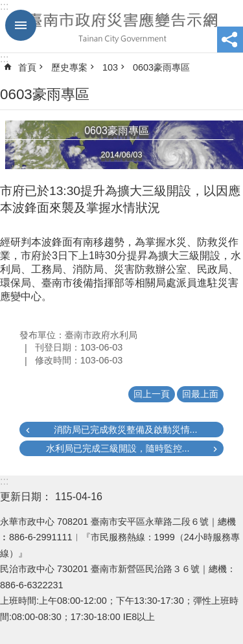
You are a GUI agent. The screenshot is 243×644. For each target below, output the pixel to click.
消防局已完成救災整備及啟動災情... (126, 430)
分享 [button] (230, 40)
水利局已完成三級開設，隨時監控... (118, 448)
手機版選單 (21, 25)
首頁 (27, 67)
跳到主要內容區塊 (7, 7)
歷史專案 (69, 67)
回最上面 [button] (200, 394)
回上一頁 (152, 394)
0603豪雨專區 (161, 67)
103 (110, 67)
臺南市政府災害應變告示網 (121, 27)
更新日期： (26, 497)
